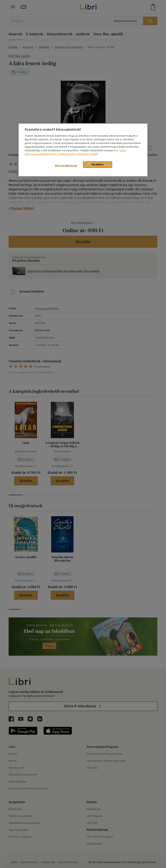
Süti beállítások (66, 166)
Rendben (98, 164)
